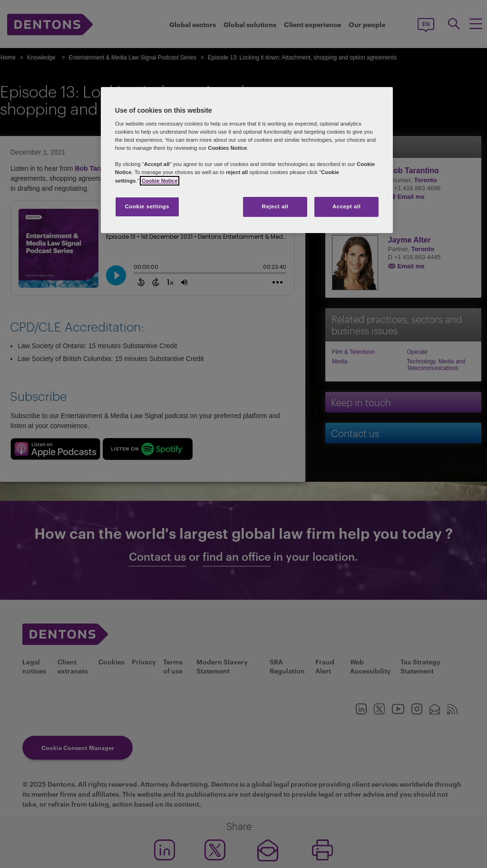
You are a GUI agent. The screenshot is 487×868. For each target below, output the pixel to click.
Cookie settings (147, 206)
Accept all (346, 206)
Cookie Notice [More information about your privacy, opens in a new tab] (160, 181)
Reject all (275, 206)
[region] (247, 160)
